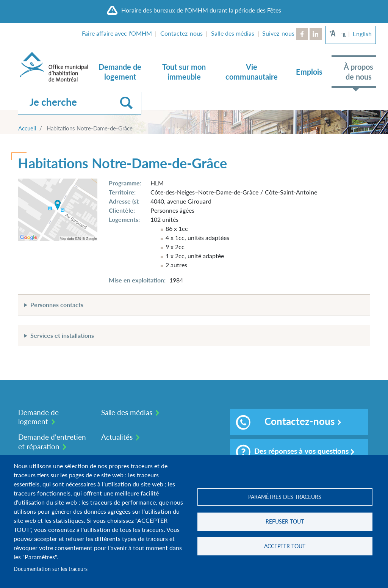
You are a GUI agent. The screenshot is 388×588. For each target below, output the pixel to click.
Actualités (117, 437)
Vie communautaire (252, 72)
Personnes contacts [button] (57, 305)
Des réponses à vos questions (292, 452)
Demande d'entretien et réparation (52, 442)
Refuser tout (285, 522)
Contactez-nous (181, 33)
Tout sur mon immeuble (184, 72)
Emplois (309, 72)
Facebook (302, 34)
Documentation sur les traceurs (51, 569)
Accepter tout (285, 546)
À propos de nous (358, 72)
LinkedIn (316, 34)
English (362, 34)
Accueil (27, 128)
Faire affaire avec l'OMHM (117, 33)
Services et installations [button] (62, 335)
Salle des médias (233, 33)
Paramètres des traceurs (285, 497)
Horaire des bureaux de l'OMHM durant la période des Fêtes (201, 10)
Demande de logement (120, 72)
